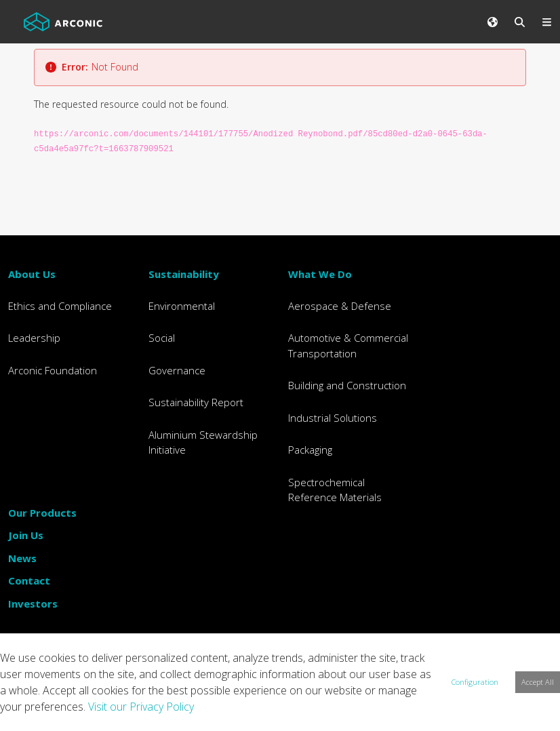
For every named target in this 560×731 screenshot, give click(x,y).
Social (162, 338)
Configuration (475, 682)
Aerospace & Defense (340, 306)
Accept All (538, 682)
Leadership (34, 338)
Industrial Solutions (333, 418)
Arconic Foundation (53, 370)
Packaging (310, 450)
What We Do (320, 274)
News (22, 558)
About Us (32, 274)
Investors (33, 604)
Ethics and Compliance (60, 306)
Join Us (26, 535)
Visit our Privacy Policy (141, 707)
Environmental (182, 306)
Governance (177, 370)
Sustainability (184, 274)
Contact (29, 580)
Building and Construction (347, 385)
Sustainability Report (196, 402)
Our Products (42, 513)
